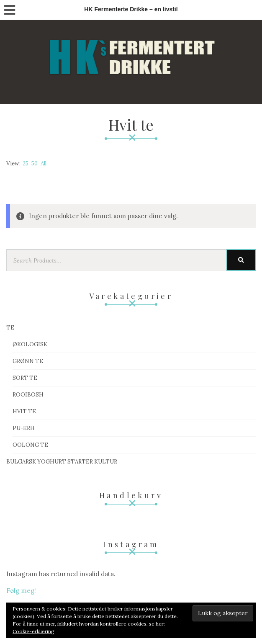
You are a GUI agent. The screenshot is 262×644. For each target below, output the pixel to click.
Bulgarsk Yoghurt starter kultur (62, 462)
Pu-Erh (24, 428)
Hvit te (24, 411)
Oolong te (30, 445)
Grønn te (28, 361)
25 (26, 164)
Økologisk (30, 344)
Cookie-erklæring (33, 631)
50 (35, 164)
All (44, 164)
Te (10, 328)
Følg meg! (21, 591)
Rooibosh (28, 395)
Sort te (25, 378)
